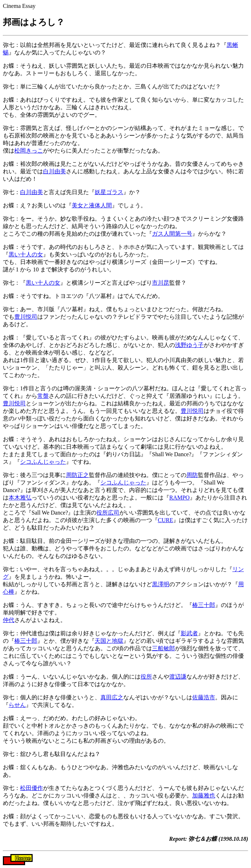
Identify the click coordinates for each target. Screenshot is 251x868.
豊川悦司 (26, 317)
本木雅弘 (20, 498)
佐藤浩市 (204, 697)
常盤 (43, 396)
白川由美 (55, 171)
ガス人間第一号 (172, 234)
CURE (165, 520)
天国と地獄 (109, 641)
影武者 (189, 633)
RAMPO (179, 498)
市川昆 (161, 283)
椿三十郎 (204, 605)
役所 (146, 677)
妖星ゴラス (109, 192)
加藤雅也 (204, 795)
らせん (17, 705)
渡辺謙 (178, 677)
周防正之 (77, 475)
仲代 (9, 620)
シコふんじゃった (43, 462)
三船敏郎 (164, 648)
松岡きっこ (29, 151)
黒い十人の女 (26, 254)
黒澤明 (161, 584)
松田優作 (32, 788)
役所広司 (108, 513)
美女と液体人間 (92, 205)
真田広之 (112, 697)
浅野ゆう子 (189, 345)
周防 (192, 475)
